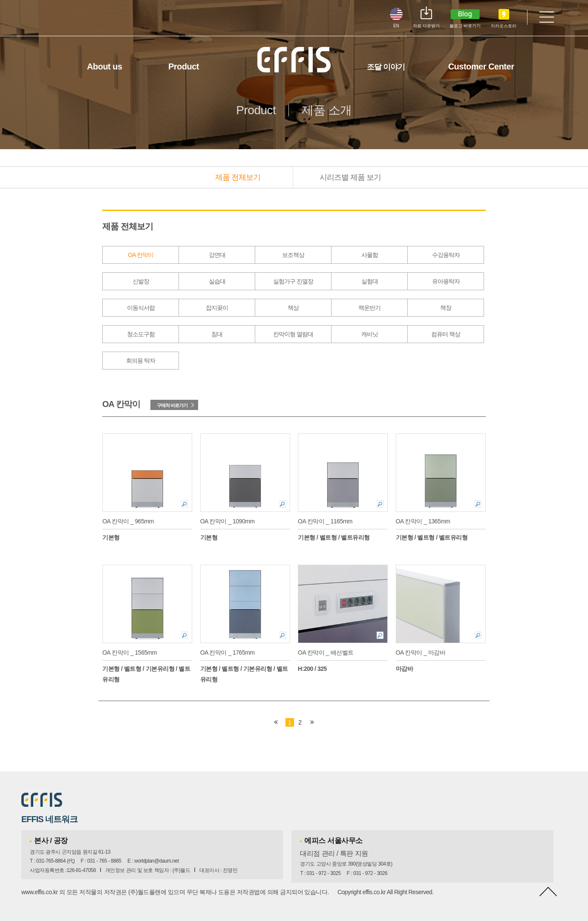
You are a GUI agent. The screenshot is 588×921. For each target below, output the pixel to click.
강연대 (217, 255)
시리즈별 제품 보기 (350, 177)
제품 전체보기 (238, 177)
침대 (217, 334)
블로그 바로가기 (465, 26)
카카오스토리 (504, 26)
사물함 (370, 255)
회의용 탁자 (141, 361)
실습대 (217, 281)
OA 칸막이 (140, 255)
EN (396, 26)
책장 (446, 308)
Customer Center (481, 66)
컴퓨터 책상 (446, 334)
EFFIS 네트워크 (49, 819)
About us (105, 66)
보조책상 (293, 255)
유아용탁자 (446, 281)
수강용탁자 (446, 255)
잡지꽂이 (217, 308)
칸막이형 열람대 (293, 334)
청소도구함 (141, 334)
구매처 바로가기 (172, 405)
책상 (293, 308)
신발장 (141, 281)
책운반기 (369, 308)
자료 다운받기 (426, 26)
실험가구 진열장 (293, 281)
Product (184, 66)
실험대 (370, 281)
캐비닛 (370, 334)
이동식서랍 (141, 308)
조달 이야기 (386, 67)
